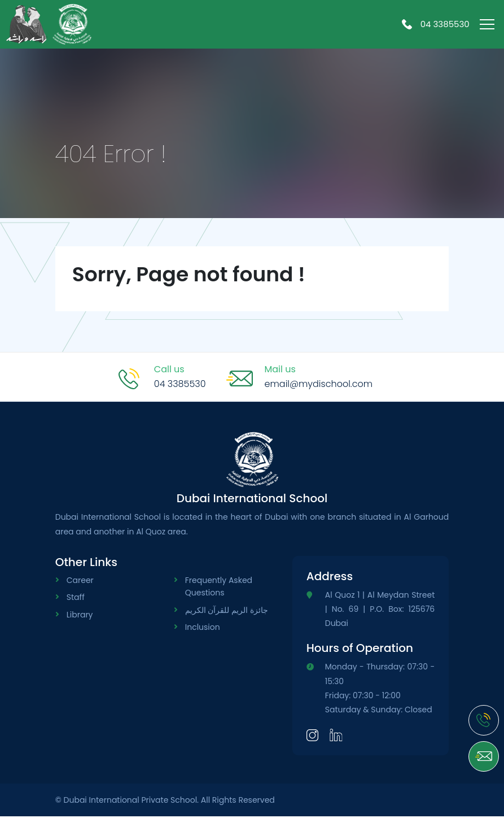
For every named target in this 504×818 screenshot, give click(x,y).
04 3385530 (436, 25)
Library (80, 616)
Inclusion (203, 629)
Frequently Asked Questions (219, 588)
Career (80, 581)
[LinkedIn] (336, 736)
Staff (76, 599)
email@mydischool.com (319, 385)
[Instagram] (312, 736)
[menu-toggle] (487, 26)
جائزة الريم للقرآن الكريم (227, 611)
